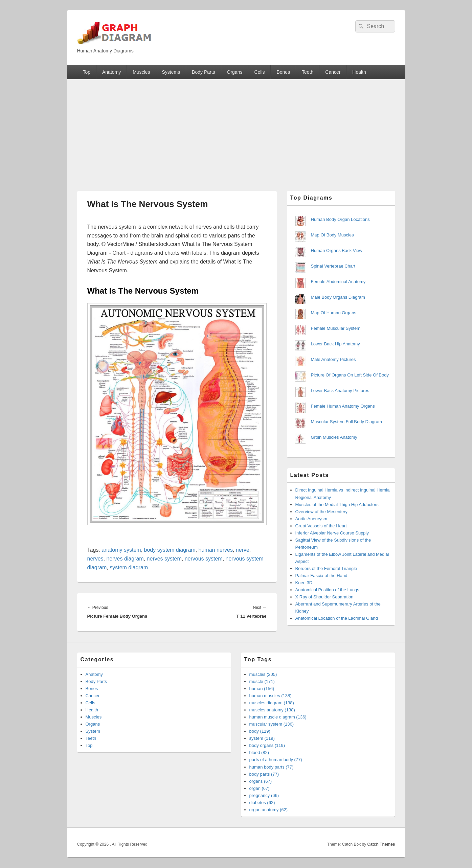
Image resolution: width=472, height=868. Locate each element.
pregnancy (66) (264, 795)
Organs (235, 72)
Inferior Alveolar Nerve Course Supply (332, 533)
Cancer (333, 72)
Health (359, 72)
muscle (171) (262, 681)
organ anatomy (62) (268, 810)
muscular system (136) (272, 724)
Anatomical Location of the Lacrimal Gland (337, 618)
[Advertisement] (236, 130)
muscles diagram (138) (272, 703)
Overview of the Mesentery (322, 512)
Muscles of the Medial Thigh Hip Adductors (337, 505)
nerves (95, 559)
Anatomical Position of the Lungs (327, 590)
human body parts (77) (272, 767)
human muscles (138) (271, 696)
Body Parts (203, 72)
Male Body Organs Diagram (338, 297)
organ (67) (260, 788)
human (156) (262, 689)
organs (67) (261, 781)
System (93, 731)
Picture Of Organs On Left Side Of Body (350, 375)
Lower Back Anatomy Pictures (340, 391)
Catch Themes (381, 844)
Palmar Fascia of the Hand (321, 576)
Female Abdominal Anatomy (338, 282)
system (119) (262, 738)
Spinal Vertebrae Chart (333, 266)
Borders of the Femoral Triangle (326, 568)
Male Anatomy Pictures (333, 359)
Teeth (308, 72)
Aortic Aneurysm (311, 519)
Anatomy (111, 72)
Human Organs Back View (337, 250)
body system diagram (170, 550)
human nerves (216, 550)
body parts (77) (264, 774)
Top (86, 72)
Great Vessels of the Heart (321, 526)
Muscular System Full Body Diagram (346, 422)
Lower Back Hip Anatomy (335, 344)
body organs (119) (267, 745)
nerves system (164, 559)
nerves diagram (125, 559)
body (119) (260, 731)
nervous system (204, 559)
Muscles (141, 72)
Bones (283, 72)
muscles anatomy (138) (272, 710)
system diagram (129, 567)
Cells (259, 72)
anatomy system (121, 550)
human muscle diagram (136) (278, 717)
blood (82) (259, 752)
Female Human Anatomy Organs (343, 406)
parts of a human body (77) (276, 760)
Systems (171, 72)
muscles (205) (263, 674)
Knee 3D (304, 583)
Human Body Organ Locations (340, 219)
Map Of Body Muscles (332, 235)
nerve (243, 550)
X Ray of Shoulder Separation (324, 597)
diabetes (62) (262, 803)
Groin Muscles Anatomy (334, 437)
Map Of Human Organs (334, 313)
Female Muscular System (336, 328)
